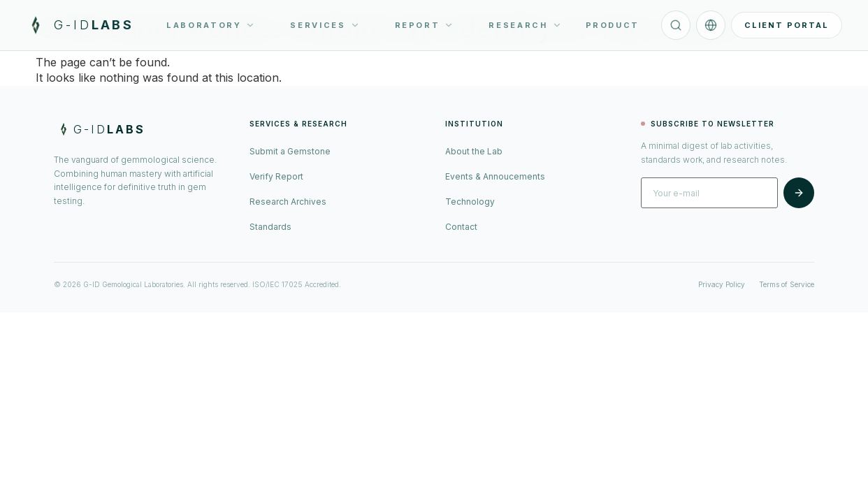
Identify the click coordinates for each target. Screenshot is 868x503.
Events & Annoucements (495, 176)
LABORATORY (211, 25)
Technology (470, 202)
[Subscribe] (799, 193)
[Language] (711, 25)
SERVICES (325, 25)
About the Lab (474, 151)
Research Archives (288, 202)
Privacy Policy (722, 284)
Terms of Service (787, 284)
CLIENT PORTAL (787, 25)
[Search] (676, 25)
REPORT (425, 25)
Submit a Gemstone (290, 151)
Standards (270, 227)
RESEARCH (525, 25)
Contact (461, 227)
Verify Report (276, 176)
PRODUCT (613, 25)
